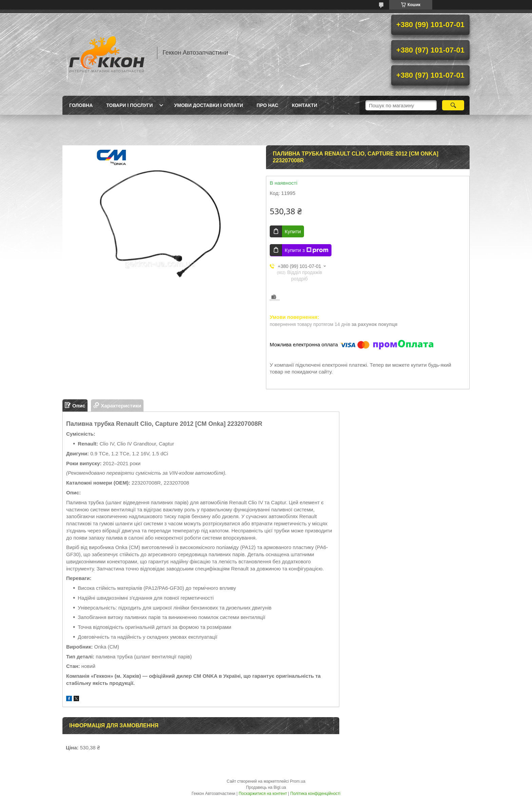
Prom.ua (298, 781)
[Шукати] (453, 105)
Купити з (307, 250)
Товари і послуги (129, 105)
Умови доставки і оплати (208, 105)
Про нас (267, 105)
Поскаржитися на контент (263, 794)
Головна (81, 105)
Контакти (305, 105)
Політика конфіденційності (316, 794)
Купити (293, 231)
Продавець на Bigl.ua (266, 787)
